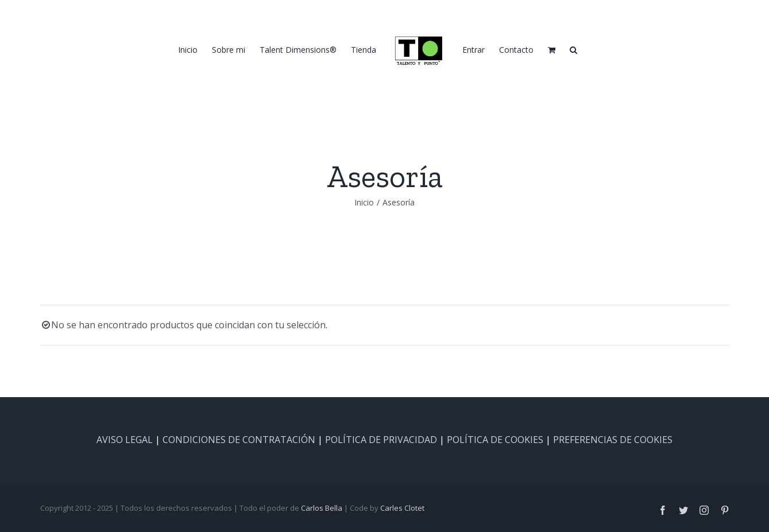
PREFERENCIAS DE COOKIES (613, 440)
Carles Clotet (402, 508)
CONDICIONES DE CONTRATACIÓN (239, 440)
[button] (573, 49)
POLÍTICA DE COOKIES (495, 440)
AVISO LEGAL (125, 440)
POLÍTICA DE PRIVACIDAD (381, 440)
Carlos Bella (322, 508)
